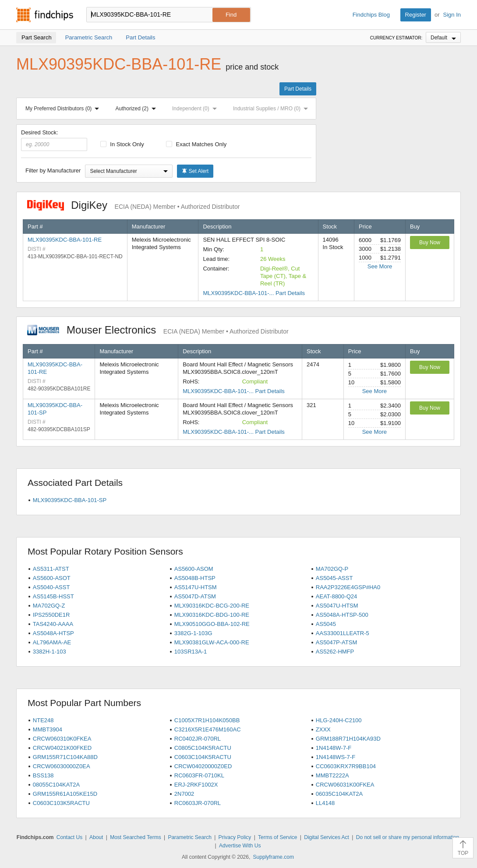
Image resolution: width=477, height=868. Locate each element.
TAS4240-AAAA (53, 624)
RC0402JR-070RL (198, 739)
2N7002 (184, 794)
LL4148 (325, 803)
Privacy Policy (235, 837)
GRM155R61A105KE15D (65, 794)
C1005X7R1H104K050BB (207, 720)
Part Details (298, 89)
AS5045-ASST (334, 578)
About (96, 837)
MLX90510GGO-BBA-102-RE (212, 624)
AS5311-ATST (51, 569)
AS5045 (326, 624)
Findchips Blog (371, 15)
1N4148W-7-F (334, 748)
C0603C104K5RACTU (203, 757)
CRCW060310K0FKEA (62, 739)
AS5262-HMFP (335, 652)
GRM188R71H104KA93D (348, 739)
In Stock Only (122, 144)
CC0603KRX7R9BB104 (346, 766)
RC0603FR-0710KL (199, 775)
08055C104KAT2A (56, 785)
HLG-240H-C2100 (339, 720)
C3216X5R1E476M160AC (208, 729)
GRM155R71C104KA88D (65, 757)
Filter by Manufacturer (53, 170)
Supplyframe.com (274, 857)
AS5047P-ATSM (336, 642)
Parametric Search (189, 837)
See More (380, 266)
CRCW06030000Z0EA (62, 766)
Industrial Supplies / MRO (272, 109)
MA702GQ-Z (49, 606)
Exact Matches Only (196, 144)
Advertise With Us (240, 846)
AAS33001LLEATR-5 (343, 633)
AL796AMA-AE (52, 642)
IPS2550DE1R (51, 615)
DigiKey (133, 205)
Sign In (452, 15)
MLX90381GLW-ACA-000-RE (212, 642)
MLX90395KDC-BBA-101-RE (65, 240)
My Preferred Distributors (64, 109)
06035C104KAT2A (339, 794)
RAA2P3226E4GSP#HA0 (348, 587)
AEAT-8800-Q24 (336, 596)
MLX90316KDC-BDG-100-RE (212, 615)
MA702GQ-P (332, 569)
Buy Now (430, 242)
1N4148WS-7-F (336, 757)
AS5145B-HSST (53, 596)
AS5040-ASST (51, 587)
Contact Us (69, 837)
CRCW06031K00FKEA (345, 785)
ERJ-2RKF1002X (196, 785)
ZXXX (323, 729)
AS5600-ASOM (194, 569)
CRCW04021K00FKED (62, 748)
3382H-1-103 (49, 652)
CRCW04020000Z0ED (203, 766)
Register (416, 15)
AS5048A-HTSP (53, 633)
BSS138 (43, 775)
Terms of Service (277, 837)
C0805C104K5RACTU (203, 748)
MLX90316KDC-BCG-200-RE (212, 606)
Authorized (138, 109)
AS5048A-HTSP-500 (342, 615)
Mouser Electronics (158, 330)
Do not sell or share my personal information (408, 837)
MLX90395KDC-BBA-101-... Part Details (254, 293)
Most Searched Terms (136, 837)
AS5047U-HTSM (337, 606)
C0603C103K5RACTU (61, 803)
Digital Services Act (327, 837)
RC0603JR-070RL (198, 803)
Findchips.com (45, 15)
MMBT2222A (332, 775)
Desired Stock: (54, 140)
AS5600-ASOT (52, 578)
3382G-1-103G (193, 633)
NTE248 (43, 720)
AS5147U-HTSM (196, 587)
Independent (196, 109)
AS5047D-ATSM (195, 596)
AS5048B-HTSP (195, 578)
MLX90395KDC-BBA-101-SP (70, 500)
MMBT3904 (48, 729)
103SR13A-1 (191, 652)
